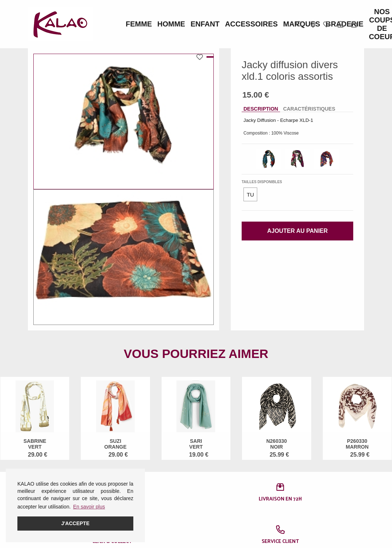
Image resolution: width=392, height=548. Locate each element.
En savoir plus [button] (89, 507)
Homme (149, 24)
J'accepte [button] (75, 523)
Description (261, 109)
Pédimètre (155, 495)
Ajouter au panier (297, 231)
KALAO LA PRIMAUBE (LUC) (222, 490)
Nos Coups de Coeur (276, 24)
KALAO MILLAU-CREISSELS (221, 509)
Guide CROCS (160, 476)
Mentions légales (47, 466)
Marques (228, 24)
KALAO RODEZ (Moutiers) (220, 528)
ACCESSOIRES (196, 24)
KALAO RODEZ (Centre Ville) (220, 471)
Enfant (168, 24)
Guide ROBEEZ (162, 485)
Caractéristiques (309, 109)
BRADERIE (253, 24)
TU (250, 195)
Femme (130, 24)
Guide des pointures (166, 466)
